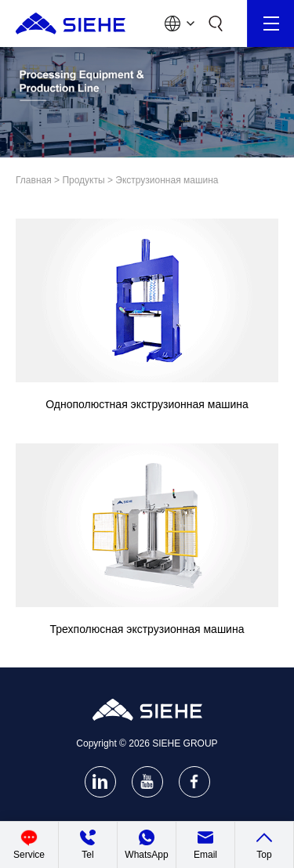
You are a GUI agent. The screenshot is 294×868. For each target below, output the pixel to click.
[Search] (216, 24)
